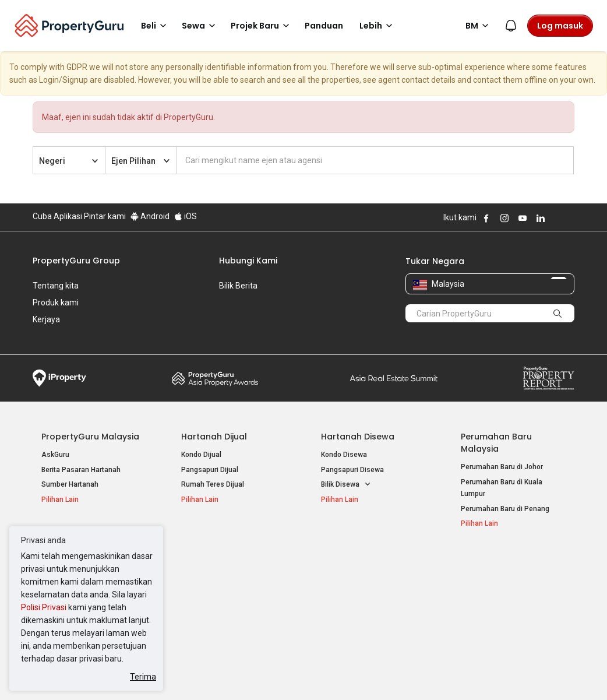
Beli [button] (156, 26)
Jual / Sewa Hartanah (496, 578)
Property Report (548, 361)
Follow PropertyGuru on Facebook (486, 218)
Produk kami (56, 302)
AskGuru (55, 437)
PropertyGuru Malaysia (90, 419)
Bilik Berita (238, 286)
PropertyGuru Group (76, 261)
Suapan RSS (481, 592)
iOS (186, 216)
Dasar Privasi (232, 673)
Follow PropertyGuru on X (556, 218)
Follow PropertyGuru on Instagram (504, 218)
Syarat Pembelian (303, 673)
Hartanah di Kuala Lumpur (363, 562)
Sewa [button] (200, 26)
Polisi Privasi (44, 607)
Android (150, 216)
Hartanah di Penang (353, 592)
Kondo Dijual (201, 437)
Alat (470, 544)
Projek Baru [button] (262, 26)
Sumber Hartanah (70, 467)
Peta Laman (480, 607)
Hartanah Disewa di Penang (226, 589)
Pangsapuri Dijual (210, 452)
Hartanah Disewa (358, 419)
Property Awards (215, 361)
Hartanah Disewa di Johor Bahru (233, 604)
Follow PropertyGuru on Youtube (523, 218)
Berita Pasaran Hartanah (81, 452)
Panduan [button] (324, 26)
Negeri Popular (352, 544)
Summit (394, 361)
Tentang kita (56, 286)
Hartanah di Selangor (355, 578)
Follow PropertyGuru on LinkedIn (541, 218)
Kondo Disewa (344, 437)
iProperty (59, 361)
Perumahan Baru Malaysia (496, 425)
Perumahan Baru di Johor (502, 449)
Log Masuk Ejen (486, 562)
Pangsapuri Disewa (352, 452)
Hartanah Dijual (214, 419)
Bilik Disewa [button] (346, 467)
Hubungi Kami (248, 261)
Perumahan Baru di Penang (505, 491)
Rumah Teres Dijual (213, 467)
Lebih (378, 26)
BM (479, 26)
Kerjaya (46, 319)
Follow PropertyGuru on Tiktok (570, 218)
